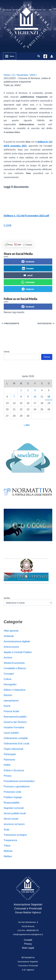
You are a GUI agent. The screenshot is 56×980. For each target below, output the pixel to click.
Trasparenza (10, 840)
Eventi (7, 706)
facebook (28, 262)
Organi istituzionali (14, 749)
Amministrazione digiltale (17, 641)
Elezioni (8, 695)
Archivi (7, 598)
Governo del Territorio (15, 722)
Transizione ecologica (15, 835)
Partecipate (10, 754)
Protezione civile (12, 792)
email (28, 275)
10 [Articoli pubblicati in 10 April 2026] (35, 397)
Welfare (8, 856)
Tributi (7, 846)
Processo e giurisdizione (17, 787)
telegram (28, 289)
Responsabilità (12, 803)
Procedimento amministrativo (19, 781)
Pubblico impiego (13, 797)
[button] (39, 56)
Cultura (8, 679)
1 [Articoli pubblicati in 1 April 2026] (21, 390)
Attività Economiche (14, 663)
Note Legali (28, 948)
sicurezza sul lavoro (14, 824)
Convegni (9, 674)
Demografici (10, 684)
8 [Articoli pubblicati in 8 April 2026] (21, 397)
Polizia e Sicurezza (14, 770)
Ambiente (9, 636)
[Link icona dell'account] (52, 56)
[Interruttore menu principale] (10, 56)
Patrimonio (9, 760)
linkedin (28, 268)
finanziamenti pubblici (15, 717)
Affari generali (11, 631)
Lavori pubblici (11, 733)
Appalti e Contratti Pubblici (18, 652)
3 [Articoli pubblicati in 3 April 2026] (35, 390)
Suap (6, 830)
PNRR (7, 765)
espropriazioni (11, 701)
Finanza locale (11, 711)
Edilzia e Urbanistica (15, 690)
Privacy (8, 776)
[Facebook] (45, 56)
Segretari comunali (14, 808)
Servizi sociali (11, 819)
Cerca (6, 352)
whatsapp (28, 282)
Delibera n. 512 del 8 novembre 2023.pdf (26, 216)
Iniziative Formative (14, 727)
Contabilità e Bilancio (15, 668)
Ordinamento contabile (16, 738)
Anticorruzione (11, 647)
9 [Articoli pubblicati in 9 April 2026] (28, 397)
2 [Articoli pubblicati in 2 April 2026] (28, 390)
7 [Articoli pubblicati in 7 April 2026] (14, 397)
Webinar (8, 851)
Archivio (8, 658)
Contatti (28, 940)
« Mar (27, 425)
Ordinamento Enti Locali (17, 744)
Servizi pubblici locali (15, 813)
